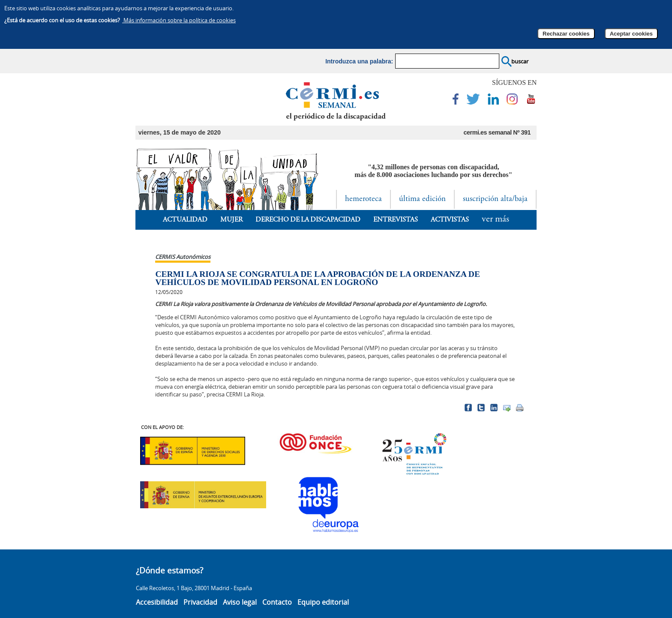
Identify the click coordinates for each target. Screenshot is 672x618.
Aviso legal (240, 602)
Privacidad (200, 602)
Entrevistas (396, 220)
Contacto (277, 602)
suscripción (495, 199)
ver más (495, 219)
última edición (422, 199)
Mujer (231, 220)
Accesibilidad (157, 602)
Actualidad (185, 220)
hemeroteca (363, 199)
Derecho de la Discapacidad (308, 220)
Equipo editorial (323, 602)
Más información (179, 20)
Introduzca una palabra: (359, 61)
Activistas (450, 220)
